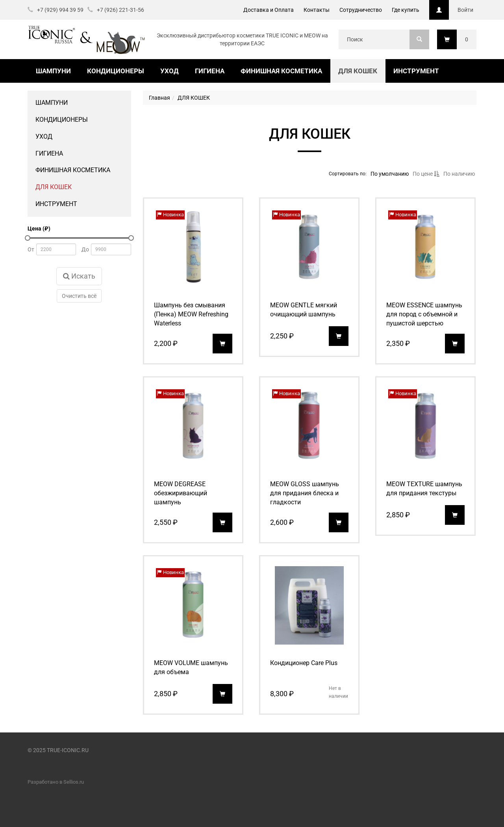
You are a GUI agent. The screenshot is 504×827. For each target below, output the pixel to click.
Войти (465, 10)
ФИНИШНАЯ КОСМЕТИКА (281, 71)
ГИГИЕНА (210, 71)
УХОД (170, 71)
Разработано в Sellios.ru (56, 782)
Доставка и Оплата (269, 10)
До (85, 249)
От (31, 249)
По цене (426, 174)
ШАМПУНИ (53, 71)
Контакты (317, 10)
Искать (79, 276)
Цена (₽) (39, 229)
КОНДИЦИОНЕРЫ (116, 71)
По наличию (459, 174)
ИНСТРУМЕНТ (416, 71)
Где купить (406, 10)
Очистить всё (79, 296)
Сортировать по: (347, 173)
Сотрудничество (361, 10)
